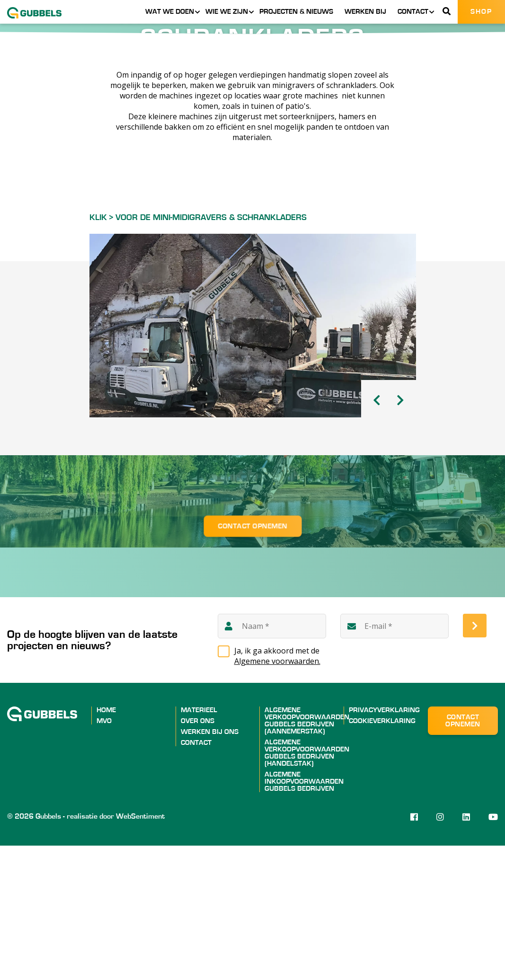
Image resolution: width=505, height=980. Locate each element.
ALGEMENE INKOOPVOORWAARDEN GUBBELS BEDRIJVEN (304, 916)
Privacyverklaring (384, 844)
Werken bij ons (210, 866)
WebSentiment (140, 951)
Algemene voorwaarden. (277, 795)
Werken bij (365, 12)
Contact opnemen (252, 660)
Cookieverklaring (382, 855)
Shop (481, 12)
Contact (413, 12)
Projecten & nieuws (296, 12)
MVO (104, 855)
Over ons (198, 855)
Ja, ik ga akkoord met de (277, 790)
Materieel (199, 844)
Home (106, 844)
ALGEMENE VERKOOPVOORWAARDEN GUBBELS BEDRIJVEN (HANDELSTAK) (307, 887)
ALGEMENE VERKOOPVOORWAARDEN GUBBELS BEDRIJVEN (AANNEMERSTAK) (307, 855)
